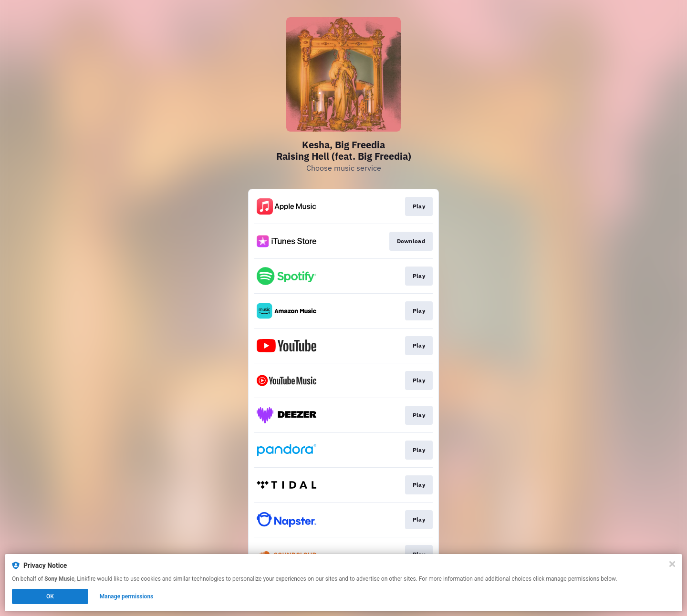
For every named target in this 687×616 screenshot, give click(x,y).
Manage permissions (127, 596)
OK (50, 596)
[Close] (672, 564)
